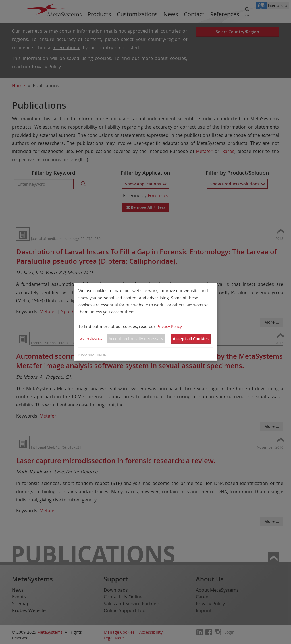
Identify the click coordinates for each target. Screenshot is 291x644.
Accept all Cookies (191, 339)
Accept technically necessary (136, 339)
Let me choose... (91, 339)
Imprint (101, 355)
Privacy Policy (169, 326)
